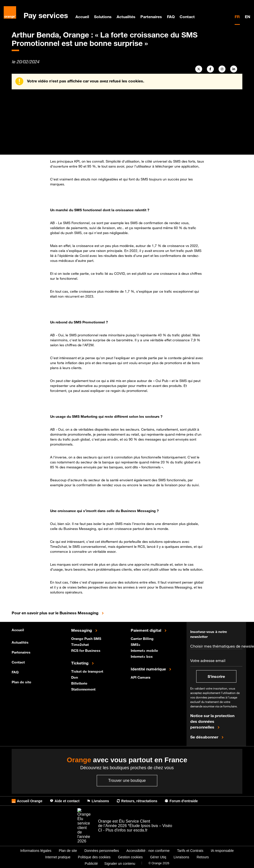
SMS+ (136, 644)
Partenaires (151, 17)
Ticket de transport (88, 671)
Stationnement (84, 689)
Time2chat (80, 644)
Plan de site (21, 682)
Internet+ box (142, 656)
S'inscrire (216, 676)
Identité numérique (149, 669)
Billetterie (80, 683)
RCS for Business (86, 650)
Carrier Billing (143, 638)
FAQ (171, 17)
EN (248, 17)
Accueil (82, 17)
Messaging (82, 630)
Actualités (126, 17)
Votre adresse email (208, 660)
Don (75, 677)
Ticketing (80, 663)
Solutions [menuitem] (103, 17)
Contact (187, 17)
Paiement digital (146, 630)
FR (237, 17)
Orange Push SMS (87, 638)
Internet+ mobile (145, 650)
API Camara (141, 677)
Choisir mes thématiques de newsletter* (216, 646)
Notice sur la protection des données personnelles (212, 721)
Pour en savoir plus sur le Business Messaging (67, 613)
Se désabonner (205, 737)
